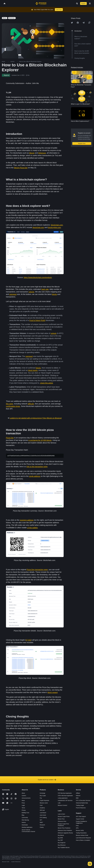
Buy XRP (60, 840)
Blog (23, 815)
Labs (59, 803)
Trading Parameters (81, 833)
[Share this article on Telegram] (83, 23)
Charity (42, 827)
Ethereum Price (62, 821)
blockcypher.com (54, 227)
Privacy (24, 810)
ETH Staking (43, 818)
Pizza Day (10, 438)
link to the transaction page (37, 467)
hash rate (45, 289)
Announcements (26, 798)
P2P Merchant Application (65, 793)
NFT (41, 820)
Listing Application (63, 798)
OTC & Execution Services (83, 800)
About (23, 793)
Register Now (82, 144)
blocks (54, 294)
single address (35, 476)
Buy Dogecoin (62, 843)
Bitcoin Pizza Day (21, 168)
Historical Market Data (82, 803)
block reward (53, 692)
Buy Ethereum (62, 845)
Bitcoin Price (61, 819)
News (23, 800)
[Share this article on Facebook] (78, 23)
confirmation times (13, 406)
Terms (23, 808)
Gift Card (42, 810)
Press (23, 803)
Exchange (42, 793)
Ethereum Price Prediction (65, 830)
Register (83, 3)
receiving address (27, 520)
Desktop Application (27, 827)
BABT (41, 822)
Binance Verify (80, 830)
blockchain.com (57, 225)
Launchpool (43, 813)
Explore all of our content (47, 780)
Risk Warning (25, 820)
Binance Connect (63, 805)
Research (42, 825)
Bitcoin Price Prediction (64, 828)
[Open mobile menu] (90, 3)
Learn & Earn (61, 814)
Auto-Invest (43, 815)
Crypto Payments (44, 800)
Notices (24, 822)
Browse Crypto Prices (64, 817)
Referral (78, 796)
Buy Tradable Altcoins (64, 848)
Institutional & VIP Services (65, 800)
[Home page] (41, 3)
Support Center (80, 819)
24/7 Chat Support (81, 817)
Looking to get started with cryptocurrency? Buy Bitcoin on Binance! (36, 418)
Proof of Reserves (81, 808)
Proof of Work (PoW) (37, 320)
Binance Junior (44, 803)
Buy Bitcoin (61, 835)
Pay (41, 798)
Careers (24, 796)
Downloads (25, 825)
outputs (54, 333)
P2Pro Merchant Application (65, 796)
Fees (77, 826)
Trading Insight (80, 805)
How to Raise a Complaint (83, 840)
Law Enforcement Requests (83, 838)
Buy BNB (60, 838)
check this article (47, 383)
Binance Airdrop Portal (82, 835)
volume (31, 292)
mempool (13, 294)
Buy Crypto (43, 796)
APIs (77, 828)
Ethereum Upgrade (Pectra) (65, 833)
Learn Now (59, 10)
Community (25, 818)
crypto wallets (32, 528)
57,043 (28, 640)
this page (10, 404)
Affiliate (78, 793)
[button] (90, 3)
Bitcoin (32, 153)
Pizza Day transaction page (37, 570)
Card (41, 805)
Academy (42, 808)
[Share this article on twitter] (72, 23)
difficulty (31, 404)
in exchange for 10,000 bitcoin (40, 440)
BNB (77, 798)
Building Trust (25, 813)
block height (33, 370)
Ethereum (42, 153)
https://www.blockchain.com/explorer (38, 277)
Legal (23, 805)
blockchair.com (38, 227)
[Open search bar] (76, 3)
